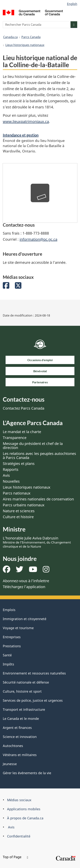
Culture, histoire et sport (22, 691)
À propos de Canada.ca (25, 818)
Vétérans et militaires (20, 755)
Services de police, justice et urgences (33, 700)
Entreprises (12, 637)
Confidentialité (19, 836)
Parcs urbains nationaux (24, 505)
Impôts (8, 664)
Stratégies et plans (19, 464)
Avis (6, 475)
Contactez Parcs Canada (24, 408)
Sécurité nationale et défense (26, 682)
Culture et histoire (18, 517)
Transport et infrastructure (24, 709)
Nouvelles (11, 481)
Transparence (15, 438)
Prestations (12, 646)
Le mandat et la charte (22, 432)
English (72, 4)
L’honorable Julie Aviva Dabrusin (37, 542)
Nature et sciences (19, 511)
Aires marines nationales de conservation (38, 499)
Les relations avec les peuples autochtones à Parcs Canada (39, 456)
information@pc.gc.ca (38, 239)
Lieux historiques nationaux (25, 45)
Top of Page (15, 857)
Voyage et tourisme (18, 628)
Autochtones (13, 746)
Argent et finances (17, 728)
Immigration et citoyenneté (25, 619)
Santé (7, 655)
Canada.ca (10, 37)
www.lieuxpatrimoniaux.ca (26, 121)
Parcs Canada (31, 37)
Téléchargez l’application (24, 587)
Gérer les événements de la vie (27, 773)
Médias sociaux (19, 800)
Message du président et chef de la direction (33, 446)
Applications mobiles (24, 809)
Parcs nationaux (17, 493)
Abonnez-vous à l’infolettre (26, 581)
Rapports (11, 469)
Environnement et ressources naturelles (34, 673)
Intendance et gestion (21, 135)
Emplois (9, 610)
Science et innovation (20, 737)
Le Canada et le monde (21, 719)
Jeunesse (10, 764)
